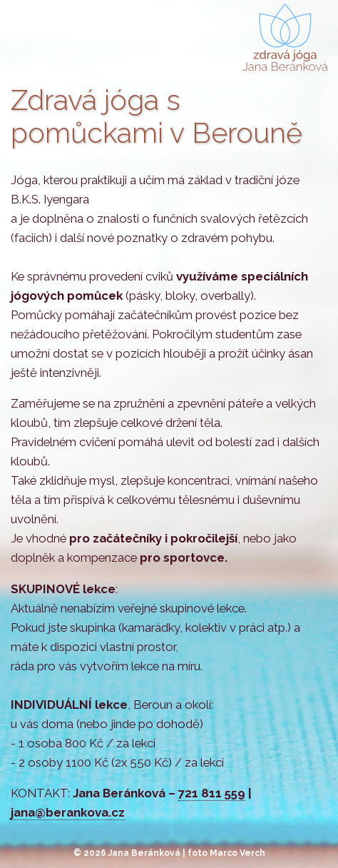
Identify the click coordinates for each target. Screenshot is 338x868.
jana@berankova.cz (68, 812)
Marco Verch (237, 853)
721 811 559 (212, 793)
